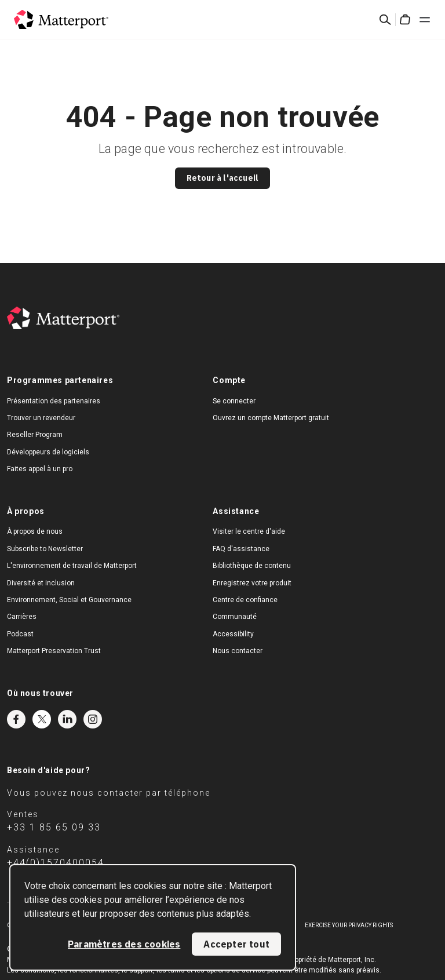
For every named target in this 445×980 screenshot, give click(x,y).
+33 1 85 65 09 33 (54, 827)
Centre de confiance (245, 600)
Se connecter (234, 401)
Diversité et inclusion (41, 583)
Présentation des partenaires (54, 401)
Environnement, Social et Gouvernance (69, 600)
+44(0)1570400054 (56, 863)
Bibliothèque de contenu (252, 566)
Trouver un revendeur (41, 418)
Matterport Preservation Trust (54, 651)
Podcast (20, 634)
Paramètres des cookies (124, 944)
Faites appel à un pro (40, 469)
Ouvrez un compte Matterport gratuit (271, 418)
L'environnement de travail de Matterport (72, 566)
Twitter (42, 719)
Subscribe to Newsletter (45, 549)
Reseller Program (35, 435)
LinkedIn (67, 719)
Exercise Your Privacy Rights (349, 925)
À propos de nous (35, 531)
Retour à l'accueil (223, 178)
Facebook (16, 719)
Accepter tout (236, 944)
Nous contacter (238, 651)
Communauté (235, 617)
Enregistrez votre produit (252, 583)
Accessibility (233, 634)
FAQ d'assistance (241, 549)
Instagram (93, 719)
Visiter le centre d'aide (249, 531)
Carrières (22, 617)
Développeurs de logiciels (48, 452)
